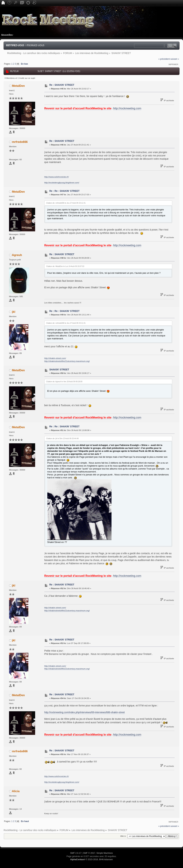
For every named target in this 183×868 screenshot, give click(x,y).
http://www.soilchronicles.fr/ (57, 177)
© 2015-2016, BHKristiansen (91, 859)
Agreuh (17, 255)
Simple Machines (105, 853)
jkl (14, 312)
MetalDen (18, 86)
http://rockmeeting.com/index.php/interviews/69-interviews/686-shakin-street (85, 712)
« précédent (164, 59)
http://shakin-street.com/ (55, 358)
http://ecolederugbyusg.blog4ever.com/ (62, 183)
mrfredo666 (20, 142)
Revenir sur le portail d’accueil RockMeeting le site (78, 108)
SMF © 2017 (89, 853)
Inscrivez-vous (35, 45)
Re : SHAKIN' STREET (62, 85)
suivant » (175, 59)
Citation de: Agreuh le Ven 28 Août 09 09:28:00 (64, 382)
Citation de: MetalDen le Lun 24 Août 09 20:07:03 (65, 266)
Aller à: (123, 836)
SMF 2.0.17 (76, 853)
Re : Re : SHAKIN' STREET (64, 191)
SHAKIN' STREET (59, 370)
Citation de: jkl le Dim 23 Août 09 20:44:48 (62, 439)
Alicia (16, 791)
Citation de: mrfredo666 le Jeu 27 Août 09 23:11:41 (66, 203)
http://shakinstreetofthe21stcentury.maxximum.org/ (67, 361)
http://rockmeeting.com (127, 108)
